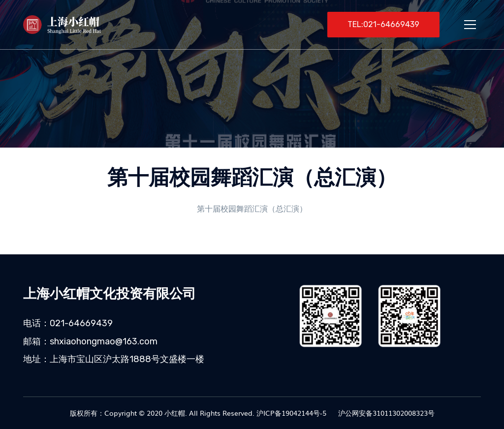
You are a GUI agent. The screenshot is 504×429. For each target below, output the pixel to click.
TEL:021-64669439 (383, 24)
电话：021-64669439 (68, 323)
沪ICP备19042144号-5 (291, 413)
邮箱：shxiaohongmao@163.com (90, 341)
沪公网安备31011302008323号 (385, 413)
